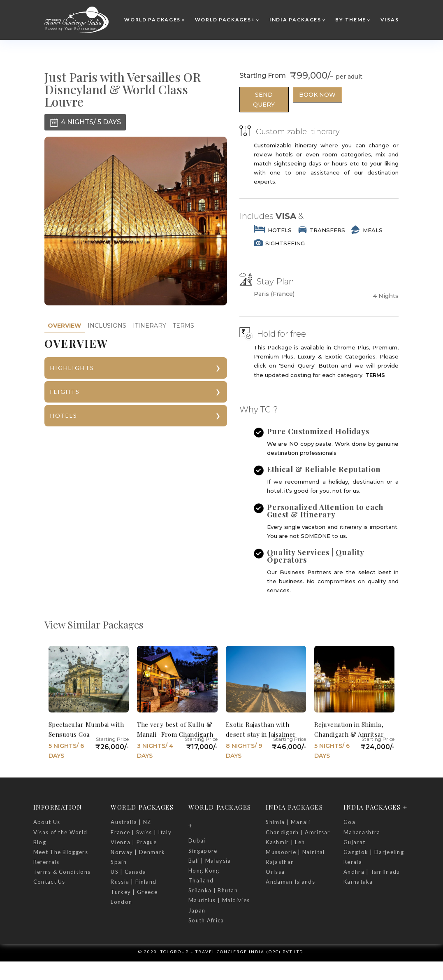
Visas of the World (60, 832)
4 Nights (386, 296)
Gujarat (354, 842)
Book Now (317, 95)
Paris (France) (274, 294)
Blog (40, 842)
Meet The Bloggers (61, 852)
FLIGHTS (65, 392)
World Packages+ (225, 20)
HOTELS (64, 416)
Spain (119, 862)
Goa (349, 822)
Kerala (353, 862)
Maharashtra (362, 832)
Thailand (201, 880)
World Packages (152, 20)
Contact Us (49, 882)
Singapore (203, 851)
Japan (197, 910)
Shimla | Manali (288, 822)
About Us (47, 822)
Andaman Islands (290, 882)
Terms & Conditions (62, 872)
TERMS (183, 326)
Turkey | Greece (134, 892)
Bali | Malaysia (210, 861)
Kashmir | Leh (285, 842)
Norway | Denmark (138, 852)
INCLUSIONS (107, 326)
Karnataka (358, 882)
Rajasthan (280, 862)
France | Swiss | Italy (141, 832)
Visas (390, 20)
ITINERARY (150, 326)
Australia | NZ (131, 822)
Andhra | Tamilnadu (372, 872)
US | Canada (128, 872)
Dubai (197, 840)
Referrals (46, 862)
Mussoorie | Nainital (295, 852)
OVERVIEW (64, 326)
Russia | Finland (133, 882)
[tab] (64, 326)
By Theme (351, 20)
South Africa (206, 920)
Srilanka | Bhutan (213, 890)
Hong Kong (204, 871)
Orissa (275, 872)
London (121, 902)
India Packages (295, 20)
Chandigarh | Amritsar (298, 832)
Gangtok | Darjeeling (374, 852)
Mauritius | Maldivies (219, 900)
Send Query (264, 100)
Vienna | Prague (134, 842)
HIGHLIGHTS (72, 368)
